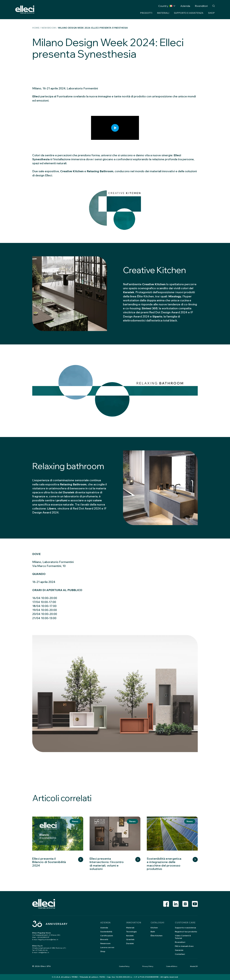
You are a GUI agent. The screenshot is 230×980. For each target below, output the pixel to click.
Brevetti (104, 939)
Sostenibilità (106, 932)
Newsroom (49, 28)
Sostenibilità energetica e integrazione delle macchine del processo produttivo (164, 864)
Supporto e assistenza (189, 13)
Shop (211, 13)
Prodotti (146, 13)
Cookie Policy (124, 966)
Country (165, 6)
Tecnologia (131, 932)
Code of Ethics (172, 966)
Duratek (130, 943)
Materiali (163, 13)
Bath (153, 932)
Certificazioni (107, 936)
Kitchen (154, 928)
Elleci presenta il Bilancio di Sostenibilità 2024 (49, 862)
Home (36, 28)
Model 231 (194, 966)
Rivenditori (201, 6)
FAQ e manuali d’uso (184, 946)
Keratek (130, 936)
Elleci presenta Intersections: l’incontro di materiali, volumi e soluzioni (107, 864)
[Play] (115, 128)
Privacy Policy (148, 966)
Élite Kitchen (157, 936)
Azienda (185, 6)
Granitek (130, 939)
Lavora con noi (107, 947)
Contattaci (180, 954)
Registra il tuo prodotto (186, 932)
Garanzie (179, 950)
